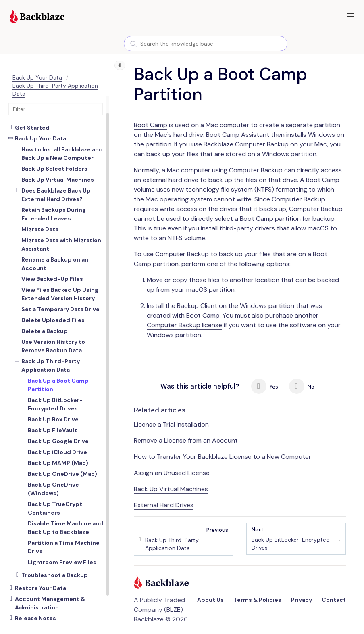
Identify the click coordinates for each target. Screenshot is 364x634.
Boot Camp (151, 125)
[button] (351, 16)
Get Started (32, 128)
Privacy (302, 600)
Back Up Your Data (37, 77)
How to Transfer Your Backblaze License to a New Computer (223, 457)
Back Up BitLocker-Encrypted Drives (293, 539)
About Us (210, 600)
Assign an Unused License (172, 473)
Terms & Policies (257, 600)
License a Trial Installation (171, 424)
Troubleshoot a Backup (55, 575)
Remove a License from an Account (186, 440)
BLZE (174, 610)
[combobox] (206, 44)
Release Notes (35, 618)
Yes (265, 386)
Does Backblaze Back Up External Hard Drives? (56, 195)
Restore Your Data (41, 588)
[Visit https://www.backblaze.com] (37, 17)
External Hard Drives (164, 505)
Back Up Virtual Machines (171, 489)
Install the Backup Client (182, 306)
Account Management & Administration (50, 603)
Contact (334, 600)
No (302, 386)
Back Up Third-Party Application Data (51, 365)
